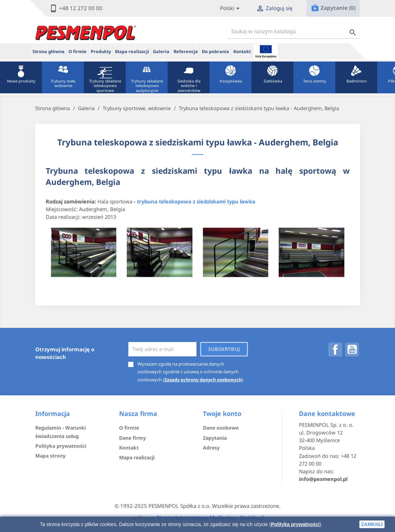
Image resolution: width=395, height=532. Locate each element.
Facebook (335, 350)
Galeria (161, 52)
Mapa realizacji (132, 52)
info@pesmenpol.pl (323, 479)
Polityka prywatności (295, 524)
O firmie (78, 52)
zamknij (372, 524)
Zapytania (215, 438)
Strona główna (49, 52)
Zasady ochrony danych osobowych (203, 380)
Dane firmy (133, 438)
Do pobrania (215, 52)
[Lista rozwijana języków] (231, 9)
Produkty (101, 52)
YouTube (352, 350)
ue (266, 51)
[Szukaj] (294, 31)
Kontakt (242, 52)
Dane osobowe (221, 428)
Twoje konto (222, 414)
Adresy (211, 448)
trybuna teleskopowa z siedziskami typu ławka (196, 201)
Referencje (186, 52)
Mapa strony (50, 456)
